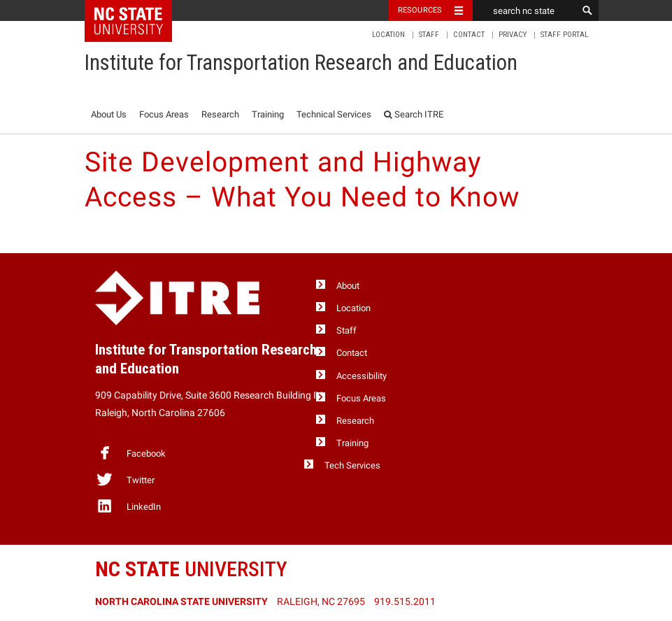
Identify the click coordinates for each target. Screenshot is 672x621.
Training (268, 114)
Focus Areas (164, 114)
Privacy (513, 35)
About (348, 286)
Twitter (125, 479)
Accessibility (362, 376)
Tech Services (352, 465)
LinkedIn (128, 506)
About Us (109, 114)
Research (220, 114)
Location (388, 35)
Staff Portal (564, 35)
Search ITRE (414, 114)
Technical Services (334, 114)
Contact (469, 35)
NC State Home (137, 10)
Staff (429, 35)
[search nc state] (525, 10)
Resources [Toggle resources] (420, 10)
